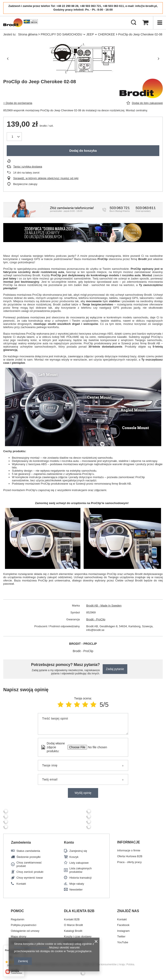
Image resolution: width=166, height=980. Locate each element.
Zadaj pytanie (115, 669)
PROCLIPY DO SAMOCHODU (61, 34)
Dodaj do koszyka (83, 151)
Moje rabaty (77, 884)
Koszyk (74, 857)
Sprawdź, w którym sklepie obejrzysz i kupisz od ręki (46, 178)
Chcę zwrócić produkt (30, 872)
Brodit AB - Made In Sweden (104, 606)
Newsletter (76, 890)
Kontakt (21, 884)
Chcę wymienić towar (30, 878)
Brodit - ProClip (96, 619)
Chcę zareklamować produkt (29, 864)
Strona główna (28, 34)
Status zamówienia (28, 851)
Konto (69, 842)
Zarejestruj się (78, 851)
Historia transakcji (81, 878)
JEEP (90, 34)
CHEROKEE (106, 34)
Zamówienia (21, 842)
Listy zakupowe (79, 863)
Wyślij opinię (83, 793)
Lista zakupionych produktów (81, 870)
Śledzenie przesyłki (28, 857)
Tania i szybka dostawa (28, 167)
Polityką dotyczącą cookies (31, 947)
